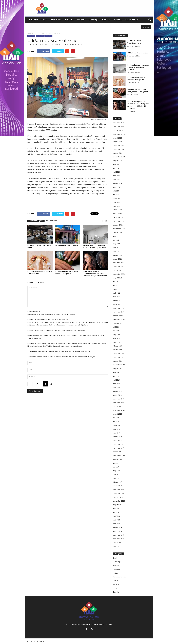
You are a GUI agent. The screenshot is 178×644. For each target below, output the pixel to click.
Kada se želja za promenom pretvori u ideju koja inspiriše (94, 246)
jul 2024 (116, 164)
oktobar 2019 (118, 361)
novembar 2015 (119, 539)
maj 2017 (116, 471)
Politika (106, 20)
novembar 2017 (119, 448)
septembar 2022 (119, 229)
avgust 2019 (117, 369)
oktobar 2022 (118, 225)
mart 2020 (117, 342)
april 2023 (117, 202)
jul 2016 (116, 509)
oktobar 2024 (118, 153)
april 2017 (117, 475)
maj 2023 (116, 198)
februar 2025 (118, 142)
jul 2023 (116, 191)
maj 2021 (116, 289)
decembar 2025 (119, 123)
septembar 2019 (119, 365)
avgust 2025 (117, 138)
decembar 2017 (119, 444)
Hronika (118, 20)
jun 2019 (116, 376)
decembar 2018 (119, 399)
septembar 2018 (119, 410)
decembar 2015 (119, 535)
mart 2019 (117, 388)
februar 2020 (118, 346)
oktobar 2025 (118, 130)
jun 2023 (116, 195)
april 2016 (117, 520)
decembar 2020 (119, 308)
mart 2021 (117, 297)
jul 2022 (116, 236)
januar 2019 (117, 395)
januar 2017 (117, 486)
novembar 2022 (119, 221)
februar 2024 (118, 183)
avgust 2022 (117, 233)
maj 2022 (116, 244)
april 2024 (117, 176)
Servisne (81, 20)
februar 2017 (118, 482)
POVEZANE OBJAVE (36, 221)
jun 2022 (116, 240)
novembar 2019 (119, 357)
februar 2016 (118, 527)
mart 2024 (117, 180)
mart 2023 (117, 206)
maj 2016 (116, 516)
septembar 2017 (119, 456)
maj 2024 (116, 172)
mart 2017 (117, 478)
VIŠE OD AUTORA (52, 221)
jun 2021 (116, 285)
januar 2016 (117, 531)
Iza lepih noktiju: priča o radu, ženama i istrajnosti (67, 272)
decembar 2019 (119, 354)
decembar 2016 (119, 490)
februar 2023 (118, 210)
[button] (149, 20)
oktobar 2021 (118, 270)
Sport (44, 20)
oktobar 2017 (118, 452)
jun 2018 (116, 422)
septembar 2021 (119, 274)
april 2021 (117, 293)
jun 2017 (116, 467)
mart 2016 (117, 524)
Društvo (34, 20)
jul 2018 (116, 418)
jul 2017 (116, 463)
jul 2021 (116, 282)
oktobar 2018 (118, 406)
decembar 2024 (119, 146)
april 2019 (117, 384)
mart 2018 (117, 433)
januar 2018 (117, 440)
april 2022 (117, 248)
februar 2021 (118, 301)
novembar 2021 (119, 267)
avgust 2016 (117, 505)
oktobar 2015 (118, 543)
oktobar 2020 (118, 316)
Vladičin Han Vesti (37, 45)
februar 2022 (118, 255)
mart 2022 (117, 251)
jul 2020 (116, 327)
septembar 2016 (119, 501)
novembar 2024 (119, 149)
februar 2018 (118, 437)
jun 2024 (116, 168)
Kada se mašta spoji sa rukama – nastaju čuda (40, 272)
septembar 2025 (119, 134)
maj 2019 (116, 380)
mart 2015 (117, 546)
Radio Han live (132, 20)
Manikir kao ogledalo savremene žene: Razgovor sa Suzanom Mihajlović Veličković (95, 274)
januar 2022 (117, 259)
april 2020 (117, 338)
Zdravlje (94, 20)
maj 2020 (116, 335)
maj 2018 (116, 425)
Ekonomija (56, 20)
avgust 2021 (117, 278)
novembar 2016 (119, 493)
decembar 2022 (119, 217)
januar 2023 (117, 214)
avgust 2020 (117, 323)
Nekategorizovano (120, 577)
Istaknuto (40, 36)
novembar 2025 (119, 127)
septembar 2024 (119, 157)
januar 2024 (117, 187)
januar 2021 (117, 304)
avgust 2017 (117, 459)
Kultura (69, 20)
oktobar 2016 (118, 497)
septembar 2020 (119, 319)
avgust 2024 (117, 161)
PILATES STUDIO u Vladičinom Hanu (39, 246)
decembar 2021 (119, 263)
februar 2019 (118, 391)
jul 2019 (116, 372)
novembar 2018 (119, 403)
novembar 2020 (119, 312)
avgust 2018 (117, 414)
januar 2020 (117, 350)
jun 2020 (116, 331)
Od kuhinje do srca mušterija (67, 245)
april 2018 (117, 429)
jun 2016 (116, 512)
